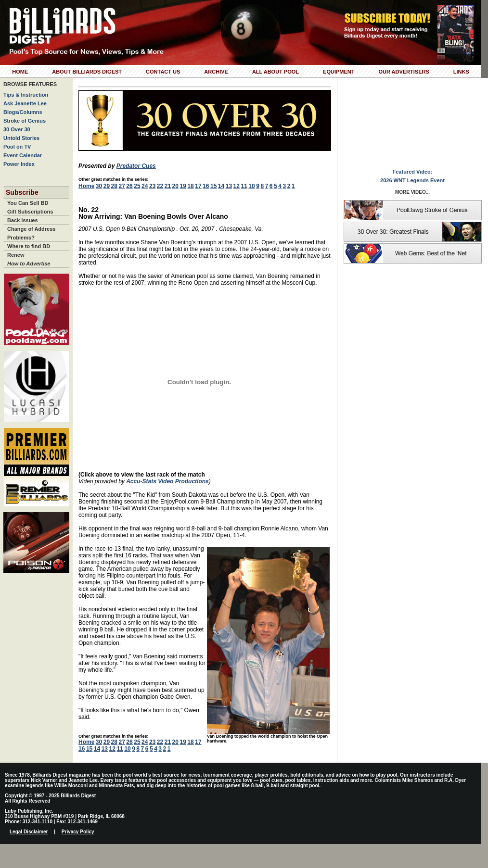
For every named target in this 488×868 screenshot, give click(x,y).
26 (129, 186)
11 (244, 186)
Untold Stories (21, 138)
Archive (216, 72)
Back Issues (23, 220)
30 (99, 186)
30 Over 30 (17, 129)
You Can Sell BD (28, 203)
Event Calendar (23, 155)
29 (107, 186)
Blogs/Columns (23, 112)
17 (198, 186)
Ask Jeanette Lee (25, 103)
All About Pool (276, 72)
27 (122, 186)
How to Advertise (29, 264)
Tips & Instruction (26, 95)
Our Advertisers (404, 72)
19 (183, 186)
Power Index (19, 164)
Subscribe (22, 192)
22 (160, 186)
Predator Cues (136, 166)
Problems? (21, 238)
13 (229, 186)
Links (461, 72)
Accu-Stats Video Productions (167, 481)
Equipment (339, 72)
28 (114, 186)
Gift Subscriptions (30, 212)
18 (190, 186)
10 (251, 186)
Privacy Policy (78, 832)
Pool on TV (17, 147)
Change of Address (31, 229)
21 (168, 186)
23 (152, 186)
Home (20, 72)
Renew (16, 255)
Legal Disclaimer (29, 832)
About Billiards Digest (87, 72)
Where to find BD (29, 246)
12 (237, 186)
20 (175, 186)
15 (213, 186)
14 (221, 186)
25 (137, 186)
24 (145, 186)
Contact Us (163, 72)
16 (206, 186)
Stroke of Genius (25, 121)
